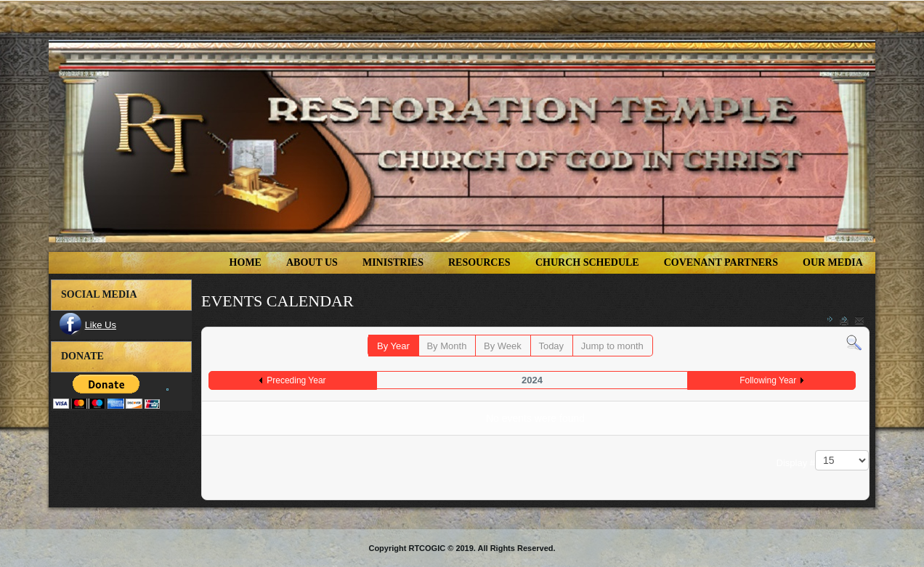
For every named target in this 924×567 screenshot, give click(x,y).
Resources (479, 262)
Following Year (768, 380)
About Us (312, 262)
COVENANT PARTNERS (721, 262)
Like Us (101, 325)
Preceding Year (296, 380)
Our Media (833, 262)
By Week (503, 346)
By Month (446, 346)
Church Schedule (587, 262)
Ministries (393, 262)
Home (246, 262)
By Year (393, 346)
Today (551, 346)
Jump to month (612, 346)
